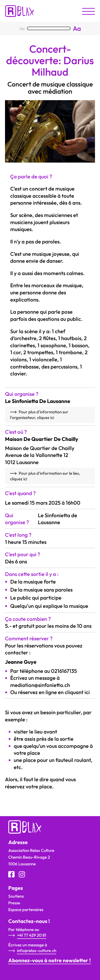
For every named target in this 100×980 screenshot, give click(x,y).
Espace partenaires (26, 910)
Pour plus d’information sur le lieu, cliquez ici (45, 476)
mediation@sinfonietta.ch (40, 685)
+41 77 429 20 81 (32, 935)
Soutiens (16, 896)
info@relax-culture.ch (37, 951)
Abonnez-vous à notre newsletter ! (50, 960)
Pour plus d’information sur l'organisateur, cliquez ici (39, 415)
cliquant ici (77, 692)
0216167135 (64, 671)
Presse (14, 903)
